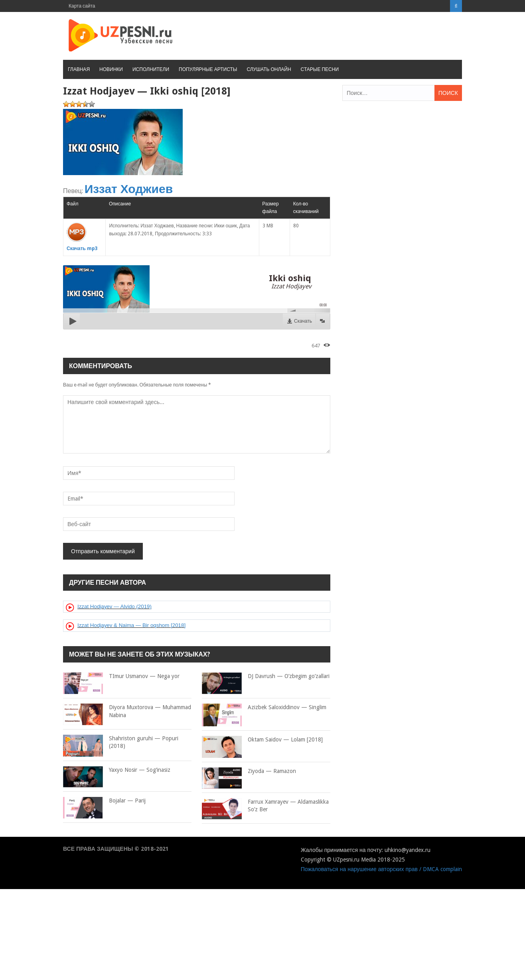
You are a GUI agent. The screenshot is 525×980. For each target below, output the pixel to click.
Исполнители (151, 69)
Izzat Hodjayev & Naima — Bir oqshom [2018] (131, 625)
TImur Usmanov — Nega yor (121, 676)
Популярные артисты (208, 69)
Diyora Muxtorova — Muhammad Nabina (127, 711)
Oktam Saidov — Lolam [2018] (262, 740)
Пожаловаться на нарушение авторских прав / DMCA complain (381, 869)
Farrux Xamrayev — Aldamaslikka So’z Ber (265, 806)
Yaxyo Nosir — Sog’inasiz (117, 770)
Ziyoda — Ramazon (249, 771)
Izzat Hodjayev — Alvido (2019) (114, 606)
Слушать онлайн (269, 69)
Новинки (111, 69)
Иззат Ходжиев (129, 189)
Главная (79, 69)
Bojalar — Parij (104, 801)
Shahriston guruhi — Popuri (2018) (121, 742)
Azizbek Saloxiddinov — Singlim (264, 708)
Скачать (303, 321)
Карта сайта (82, 6)
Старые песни (320, 69)
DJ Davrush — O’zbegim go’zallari (266, 676)
